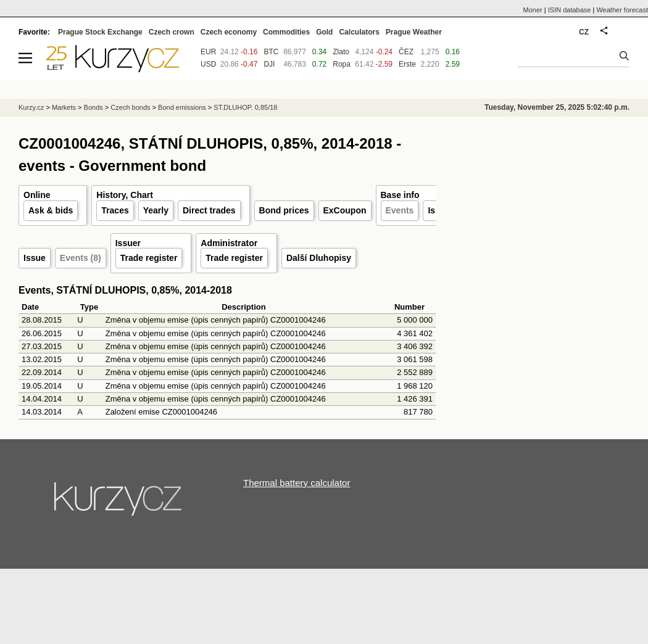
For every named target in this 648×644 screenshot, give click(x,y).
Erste (407, 64)
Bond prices (284, 210)
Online (37, 195)
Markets (64, 107)
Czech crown (172, 32)
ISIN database (570, 10)
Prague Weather (414, 32)
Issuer (128, 243)
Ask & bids (51, 210)
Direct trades (209, 210)
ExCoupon (345, 210)
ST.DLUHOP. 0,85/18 (245, 107)
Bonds (93, 107)
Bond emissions (182, 107)
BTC (271, 52)
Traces (115, 210)
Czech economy (229, 32)
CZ (584, 32)
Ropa (342, 64)
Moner (533, 10)
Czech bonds (130, 107)
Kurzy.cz (31, 107)
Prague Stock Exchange (100, 32)
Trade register (149, 258)
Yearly (156, 210)
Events (400, 210)
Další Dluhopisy (319, 258)
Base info (400, 195)
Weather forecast (622, 10)
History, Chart (125, 195)
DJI (269, 64)
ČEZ (406, 52)
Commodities (286, 32)
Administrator (229, 243)
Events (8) (81, 258)
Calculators (359, 32)
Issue (35, 258)
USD (208, 64)
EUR (208, 52)
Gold (324, 32)
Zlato (341, 52)
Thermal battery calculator (297, 483)
